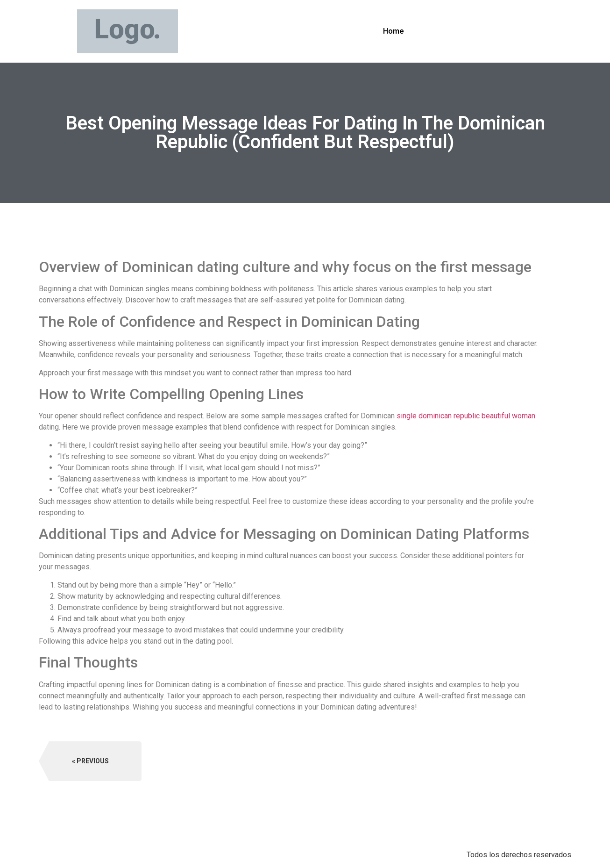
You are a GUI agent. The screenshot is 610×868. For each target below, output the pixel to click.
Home (394, 31)
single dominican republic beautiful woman (466, 416)
